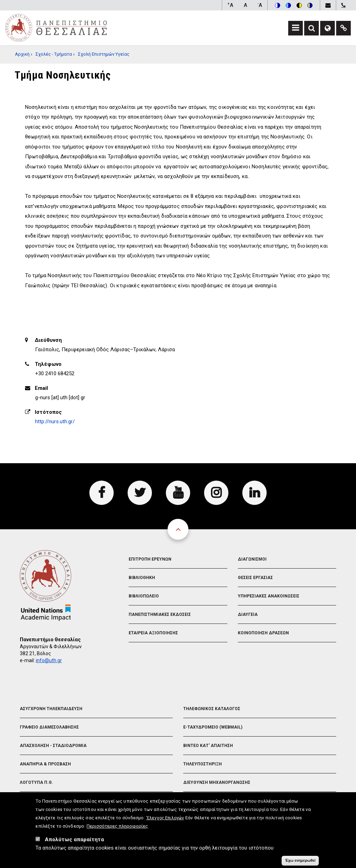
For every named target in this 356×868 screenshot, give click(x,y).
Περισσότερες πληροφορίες (117, 827)
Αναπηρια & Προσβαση (45, 764)
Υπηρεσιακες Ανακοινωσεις (269, 596)
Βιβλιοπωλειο (144, 596)
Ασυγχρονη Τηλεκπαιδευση (51, 709)
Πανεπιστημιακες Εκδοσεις (160, 614)
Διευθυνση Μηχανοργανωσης (217, 782)
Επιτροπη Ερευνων (150, 559)
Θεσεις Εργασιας (255, 578)
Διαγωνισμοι (252, 559)
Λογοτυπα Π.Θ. (37, 782)
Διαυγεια (248, 614)
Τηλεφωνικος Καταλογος (212, 709)
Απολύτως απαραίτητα (74, 840)
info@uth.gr (49, 660)
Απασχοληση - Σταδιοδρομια (53, 746)
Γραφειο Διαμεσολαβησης (49, 727)
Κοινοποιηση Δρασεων (263, 633)
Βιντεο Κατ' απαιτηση (208, 746)
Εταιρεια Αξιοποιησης (153, 633)
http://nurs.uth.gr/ (55, 421)
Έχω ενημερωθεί (300, 861)
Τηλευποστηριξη (203, 764)
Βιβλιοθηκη (142, 578)
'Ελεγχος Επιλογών (165, 819)
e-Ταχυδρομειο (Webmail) (213, 727)
